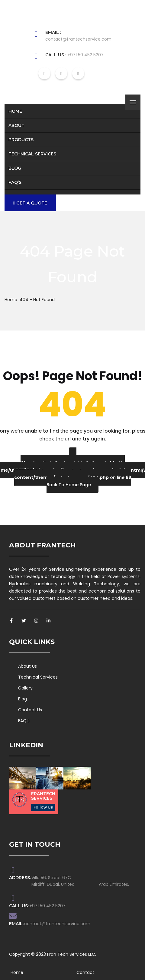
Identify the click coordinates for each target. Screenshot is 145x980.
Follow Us (43, 807)
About (16, 125)
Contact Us (30, 710)
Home (15, 111)
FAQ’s (15, 182)
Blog (15, 168)
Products (21, 140)
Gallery (25, 688)
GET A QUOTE (30, 203)
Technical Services (32, 154)
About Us (27, 666)
